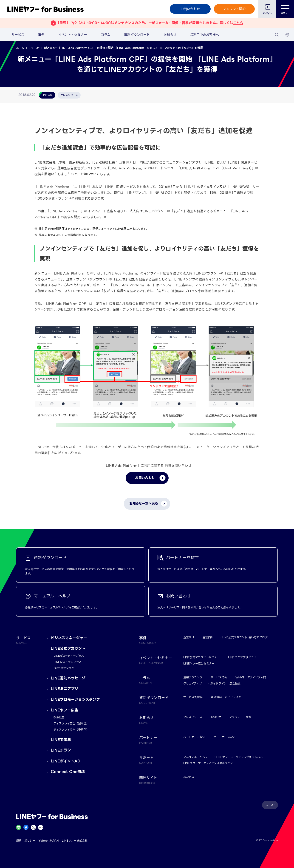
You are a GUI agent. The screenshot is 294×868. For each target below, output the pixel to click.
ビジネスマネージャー (69, 638)
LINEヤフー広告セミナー (199, 663)
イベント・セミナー (73, 35)
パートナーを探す (194, 737)
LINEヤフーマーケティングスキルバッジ (208, 763)
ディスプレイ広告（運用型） (71, 723)
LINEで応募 (61, 740)
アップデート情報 (240, 717)
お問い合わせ (190, 9)
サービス (18, 35)
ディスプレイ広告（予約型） (71, 730)
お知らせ (170, 35)
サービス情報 (219, 677)
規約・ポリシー (26, 841)
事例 (41, 35)
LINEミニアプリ (65, 689)
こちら (238, 23)
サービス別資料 (193, 697)
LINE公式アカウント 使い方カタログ (245, 637)
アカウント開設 (234, 9)
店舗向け (208, 637)
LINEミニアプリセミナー (244, 657)
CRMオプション (64, 668)
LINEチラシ (61, 750)
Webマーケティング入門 (251, 677)
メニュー (285, 9)
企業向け (189, 637)
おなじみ (189, 777)
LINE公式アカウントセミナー (202, 657)
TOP (272, 805)
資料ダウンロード (137, 35)
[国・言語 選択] (287, 35)
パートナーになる (225, 737)
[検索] (277, 35)
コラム (106, 35)
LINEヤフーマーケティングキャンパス (239, 757)
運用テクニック (193, 677)
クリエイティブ (193, 683)
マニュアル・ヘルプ (195, 757)
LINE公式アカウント (68, 649)
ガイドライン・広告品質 (225, 683)
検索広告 (59, 717)
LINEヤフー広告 (65, 710)
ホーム (20, 48)
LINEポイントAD (66, 761)
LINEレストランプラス (68, 662)
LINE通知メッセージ (68, 678)
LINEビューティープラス (69, 656)
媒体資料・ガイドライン (226, 697)
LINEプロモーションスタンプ (75, 700)
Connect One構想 (68, 772)
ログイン (267, 13)
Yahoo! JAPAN (49, 841)
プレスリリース (193, 717)
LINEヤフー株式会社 (75, 841)
